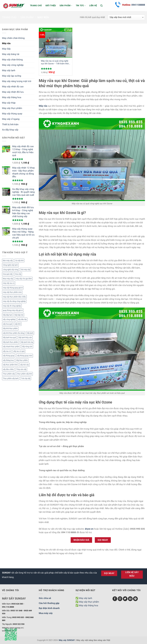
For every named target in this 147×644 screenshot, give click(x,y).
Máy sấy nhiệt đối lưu (13, 92)
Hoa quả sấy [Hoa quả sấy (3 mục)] (8, 274)
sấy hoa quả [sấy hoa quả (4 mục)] (7, 324)
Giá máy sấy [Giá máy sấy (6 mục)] (25, 270)
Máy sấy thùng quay (12, 114)
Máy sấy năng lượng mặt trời (17, 81)
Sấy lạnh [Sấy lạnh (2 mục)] (30, 333)
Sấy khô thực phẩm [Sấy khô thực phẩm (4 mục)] (10, 328)
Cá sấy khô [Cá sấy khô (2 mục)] (19, 260)
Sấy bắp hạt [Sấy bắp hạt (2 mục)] (7, 315)
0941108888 (138, 5)
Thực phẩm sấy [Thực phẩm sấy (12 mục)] (9, 374)
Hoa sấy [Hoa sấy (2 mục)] (18, 274)
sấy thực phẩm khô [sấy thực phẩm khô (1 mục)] (10, 365)
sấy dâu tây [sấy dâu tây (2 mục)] (22, 319)
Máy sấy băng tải (11, 54)
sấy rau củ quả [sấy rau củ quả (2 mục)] (19, 351)
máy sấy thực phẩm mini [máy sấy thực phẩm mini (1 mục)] (12, 292)
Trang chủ (36, 6)
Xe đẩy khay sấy (10, 130)
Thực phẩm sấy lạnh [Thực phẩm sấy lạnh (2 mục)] (11, 378)
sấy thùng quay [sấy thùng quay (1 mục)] (9, 356)
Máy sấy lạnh (9, 70)
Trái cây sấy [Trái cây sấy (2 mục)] (26, 378)
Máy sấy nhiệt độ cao (13, 86)
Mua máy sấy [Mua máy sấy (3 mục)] (8, 279)
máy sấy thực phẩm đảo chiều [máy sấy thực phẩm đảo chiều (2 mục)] (14, 297)
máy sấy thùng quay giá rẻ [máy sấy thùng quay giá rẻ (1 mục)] (13, 288)
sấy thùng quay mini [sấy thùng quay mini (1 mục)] (25, 356)
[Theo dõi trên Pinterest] (135, 599)
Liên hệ (93, 6)
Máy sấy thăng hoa (12, 97)
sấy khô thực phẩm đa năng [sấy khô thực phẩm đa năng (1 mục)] (13, 333)
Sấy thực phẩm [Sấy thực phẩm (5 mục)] (22, 360)
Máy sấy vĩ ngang (11, 119)
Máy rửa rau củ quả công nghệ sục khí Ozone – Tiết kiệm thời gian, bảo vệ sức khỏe (55, 62)
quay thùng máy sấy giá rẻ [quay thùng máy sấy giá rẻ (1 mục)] (13, 310)
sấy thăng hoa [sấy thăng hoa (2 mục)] (8, 360)
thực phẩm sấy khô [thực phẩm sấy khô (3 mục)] (25, 374)
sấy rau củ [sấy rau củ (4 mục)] (7, 351)
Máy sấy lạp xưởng (12, 76)
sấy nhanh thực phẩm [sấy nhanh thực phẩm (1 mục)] (11, 347)
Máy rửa (6, 43)
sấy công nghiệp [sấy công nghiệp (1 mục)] (9, 319)
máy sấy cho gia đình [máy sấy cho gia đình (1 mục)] (24, 279)
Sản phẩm (66, 6)
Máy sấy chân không (12, 60)
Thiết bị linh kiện (10, 124)
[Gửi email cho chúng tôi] (130, 599)
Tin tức (81, 6)
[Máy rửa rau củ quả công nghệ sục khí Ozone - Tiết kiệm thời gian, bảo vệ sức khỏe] (56, 43)
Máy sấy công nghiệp (13, 65)
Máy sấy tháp (9, 103)
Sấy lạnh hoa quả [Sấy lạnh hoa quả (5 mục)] (9, 337)
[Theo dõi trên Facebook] (115, 599)
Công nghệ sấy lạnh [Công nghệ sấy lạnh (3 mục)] (10, 265)
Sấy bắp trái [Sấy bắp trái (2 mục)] (19, 315)
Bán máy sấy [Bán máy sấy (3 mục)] (8, 260)
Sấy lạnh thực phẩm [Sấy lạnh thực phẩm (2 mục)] (10, 342)
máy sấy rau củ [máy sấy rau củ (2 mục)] (9, 283)
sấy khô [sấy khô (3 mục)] (18, 324)
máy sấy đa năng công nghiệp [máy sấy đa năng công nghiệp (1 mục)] (14, 301)
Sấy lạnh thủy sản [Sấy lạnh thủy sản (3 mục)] (25, 337)
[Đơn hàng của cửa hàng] (126, 17)
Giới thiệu (51, 6)
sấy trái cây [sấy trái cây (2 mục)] (24, 365)
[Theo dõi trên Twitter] (125, 599)
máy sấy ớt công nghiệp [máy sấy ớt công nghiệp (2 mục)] (12, 306)
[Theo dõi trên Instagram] (120, 599)
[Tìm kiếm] (101, 6)
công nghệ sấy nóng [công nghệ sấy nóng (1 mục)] (11, 270)
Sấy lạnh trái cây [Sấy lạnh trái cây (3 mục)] (27, 342)
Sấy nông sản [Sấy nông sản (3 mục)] (27, 347)
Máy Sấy (6, 49)
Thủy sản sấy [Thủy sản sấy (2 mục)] (21, 369)
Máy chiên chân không (13, 38)
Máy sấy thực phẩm (12, 108)
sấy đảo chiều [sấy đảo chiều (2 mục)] (8, 369)
